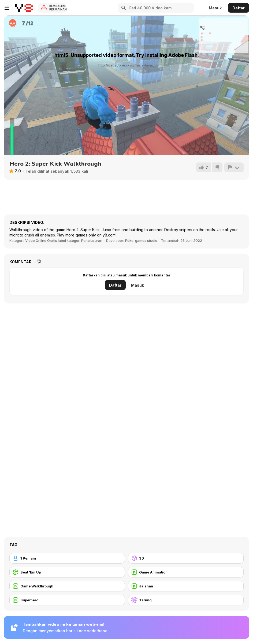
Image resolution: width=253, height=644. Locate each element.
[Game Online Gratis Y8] (24, 8)
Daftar (239, 8)
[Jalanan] (186, 586)
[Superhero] (67, 600)
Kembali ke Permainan (58, 8)
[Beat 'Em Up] (67, 572)
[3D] (186, 558)
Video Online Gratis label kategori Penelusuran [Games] (64, 240)
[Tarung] (186, 600)
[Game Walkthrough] (67, 586)
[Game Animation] (186, 572)
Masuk (215, 8)
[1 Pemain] (67, 558)
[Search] (123, 8)
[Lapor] (234, 167)
